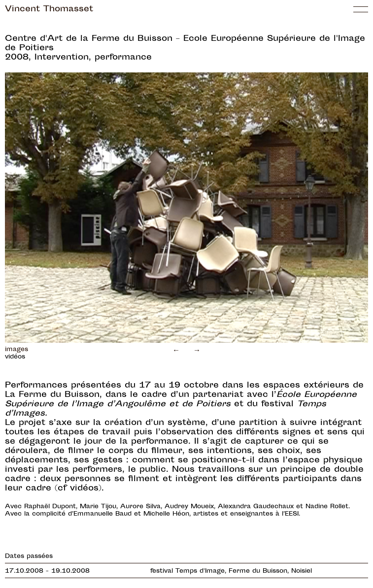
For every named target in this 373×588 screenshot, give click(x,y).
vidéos (15, 357)
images (17, 350)
